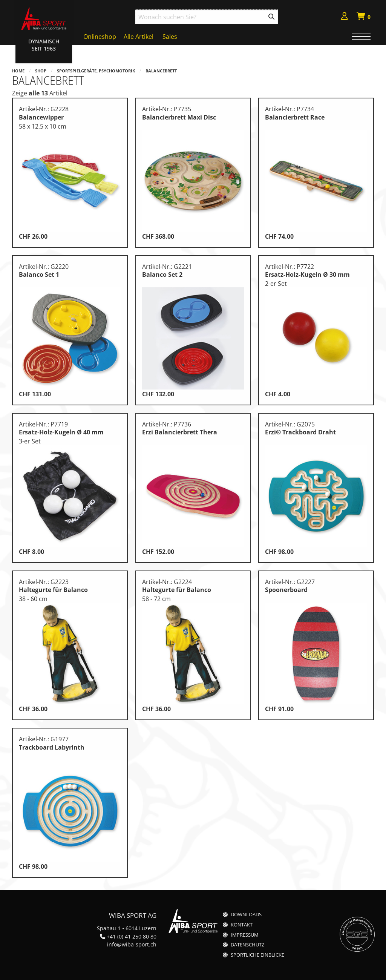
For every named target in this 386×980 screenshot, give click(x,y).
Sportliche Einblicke (257, 955)
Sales (170, 37)
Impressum (245, 935)
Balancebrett (161, 71)
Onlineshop (100, 37)
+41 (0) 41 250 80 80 (132, 936)
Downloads (246, 915)
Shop (41, 71)
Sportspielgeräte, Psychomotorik (96, 71)
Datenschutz (247, 945)
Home (18, 71)
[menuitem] (345, 17)
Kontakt (242, 925)
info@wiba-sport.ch (132, 944)
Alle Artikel (139, 37)
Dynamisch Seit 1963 (44, 45)
